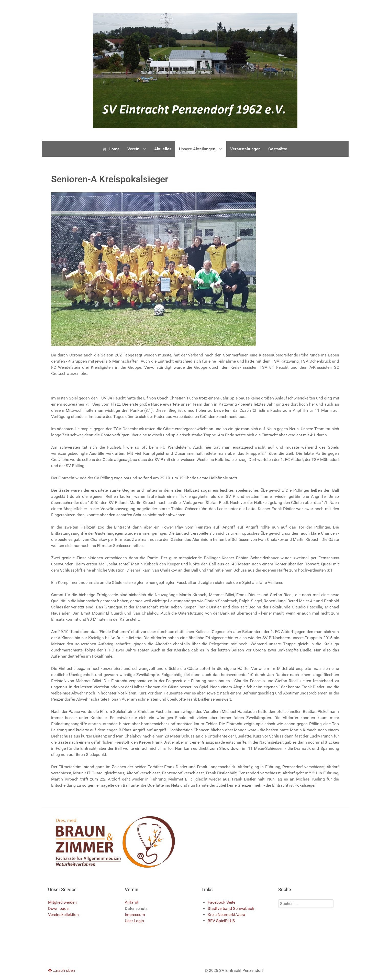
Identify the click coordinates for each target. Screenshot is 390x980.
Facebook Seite (221, 902)
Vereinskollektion (63, 915)
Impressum (135, 915)
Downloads (58, 908)
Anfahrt (132, 902)
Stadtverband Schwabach (231, 908)
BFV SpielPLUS (221, 921)
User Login (134, 921)
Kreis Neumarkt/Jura (226, 915)
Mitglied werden (62, 902)
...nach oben (62, 970)
